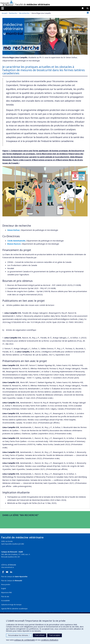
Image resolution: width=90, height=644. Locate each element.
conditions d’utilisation (50, 640)
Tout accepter (55, 635)
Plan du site (5, 597)
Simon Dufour (14, 230)
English (4, 589)
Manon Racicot (14, 244)
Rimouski (18, 581)
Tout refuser (40, 635)
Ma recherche (24, 13)
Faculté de (32, 4)
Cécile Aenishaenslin (16, 241)
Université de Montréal (7, 3)
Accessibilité (5, 601)
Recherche (13, 13)
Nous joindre (6, 584)
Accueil (4, 13)
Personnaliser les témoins (19, 635)
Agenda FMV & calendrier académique (14, 609)
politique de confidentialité (25, 640)
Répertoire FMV (6, 593)
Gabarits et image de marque (11, 605)
